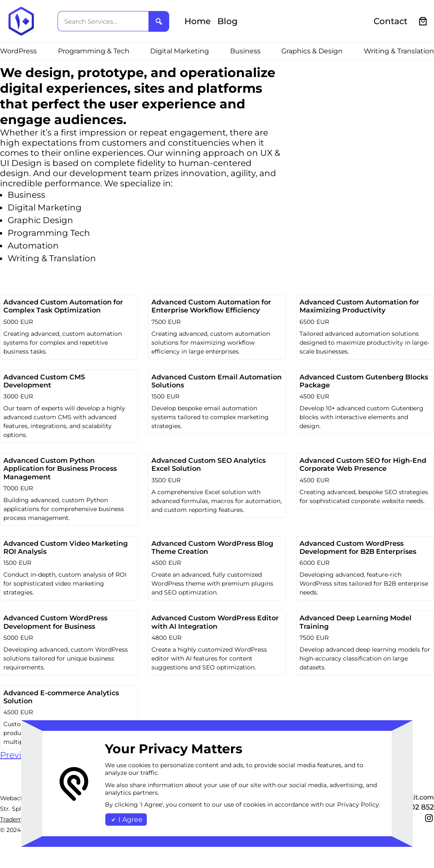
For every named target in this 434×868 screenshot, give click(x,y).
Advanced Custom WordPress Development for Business (55, 622)
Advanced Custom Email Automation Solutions (217, 381)
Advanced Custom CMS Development (44, 381)
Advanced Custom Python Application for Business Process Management (60, 469)
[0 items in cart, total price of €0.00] (423, 21)
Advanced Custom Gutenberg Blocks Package (364, 381)
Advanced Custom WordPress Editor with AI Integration (215, 622)
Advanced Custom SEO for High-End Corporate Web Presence (363, 464)
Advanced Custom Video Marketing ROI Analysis (66, 547)
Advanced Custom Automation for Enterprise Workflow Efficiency (211, 306)
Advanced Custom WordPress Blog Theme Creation (212, 547)
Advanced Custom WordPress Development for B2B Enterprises (358, 547)
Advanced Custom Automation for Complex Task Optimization (63, 306)
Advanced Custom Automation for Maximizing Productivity (359, 306)
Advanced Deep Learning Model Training (356, 622)
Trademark (16, 819)
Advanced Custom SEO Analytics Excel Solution (209, 464)
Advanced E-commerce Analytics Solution (61, 697)
